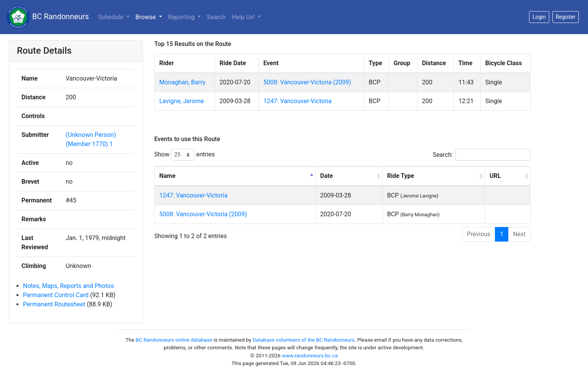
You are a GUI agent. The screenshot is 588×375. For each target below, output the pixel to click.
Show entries (185, 155)
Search (216, 17)
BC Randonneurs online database (174, 340)
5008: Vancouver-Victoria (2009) (307, 82)
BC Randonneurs (47, 17)
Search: (482, 155)
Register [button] (566, 17)
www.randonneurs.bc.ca (310, 355)
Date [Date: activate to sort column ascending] (327, 176)
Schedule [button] (111, 17)
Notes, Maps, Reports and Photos (68, 286)
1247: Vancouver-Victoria (298, 101)
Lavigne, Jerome (182, 101)
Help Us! (244, 17)
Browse (147, 17)
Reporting (182, 17)
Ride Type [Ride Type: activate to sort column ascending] (401, 176)
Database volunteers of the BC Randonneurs (303, 340)
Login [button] (539, 17)
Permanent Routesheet (54, 304)
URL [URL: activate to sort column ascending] (495, 176)
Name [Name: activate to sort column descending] (167, 176)
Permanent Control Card (56, 295)
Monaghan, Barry (182, 82)
